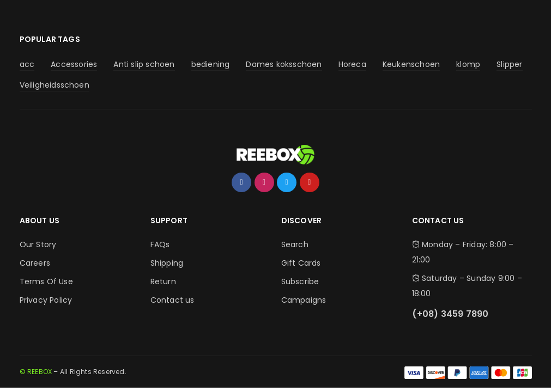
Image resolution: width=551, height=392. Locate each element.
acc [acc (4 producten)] (27, 64)
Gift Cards (301, 263)
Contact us (172, 300)
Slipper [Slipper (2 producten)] (509, 64)
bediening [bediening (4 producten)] (211, 64)
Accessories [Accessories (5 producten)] (74, 64)
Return (163, 281)
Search (295, 244)
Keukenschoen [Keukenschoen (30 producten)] (411, 64)
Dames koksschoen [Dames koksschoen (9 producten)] (284, 64)
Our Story (38, 244)
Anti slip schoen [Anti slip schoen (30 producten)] (144, 64)
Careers (35, 263)
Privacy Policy (46, 300)
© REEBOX (36, 372)
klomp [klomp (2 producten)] (468, 64)
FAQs (160, 244)
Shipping (167, 263)
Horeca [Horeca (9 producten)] (352, 64)
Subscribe (300, 281)
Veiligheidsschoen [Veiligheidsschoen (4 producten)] (55, 85)
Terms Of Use (46, 281)
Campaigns (304, 300)
